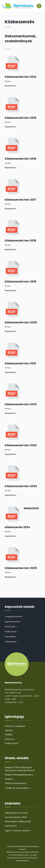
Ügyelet (9, 730)
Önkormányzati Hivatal (16, 813)
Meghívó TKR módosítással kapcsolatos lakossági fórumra (20, 769)
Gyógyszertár (11, 743)
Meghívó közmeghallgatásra (19, 775)
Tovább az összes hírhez (18, 788)
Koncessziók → (11, 627)
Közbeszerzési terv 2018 (20, 241)
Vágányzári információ (16, 783)
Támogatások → (12, 642)
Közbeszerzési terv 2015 (21, 118)
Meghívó (9, 779)
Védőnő (9, 735)
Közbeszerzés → (12, 632)
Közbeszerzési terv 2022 (21, 404)
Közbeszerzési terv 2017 (20, 200)
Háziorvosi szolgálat (15, 726)
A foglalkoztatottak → (14, 617)
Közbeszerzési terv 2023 (21, 445)
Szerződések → (11, 637)
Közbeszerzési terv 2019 (20, 282)
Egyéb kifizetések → (14, 622)
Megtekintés (12, 86)
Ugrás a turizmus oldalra (18, 831)
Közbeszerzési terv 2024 (21, 486)
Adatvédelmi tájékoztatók (18, 821)
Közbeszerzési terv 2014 (21, 77)
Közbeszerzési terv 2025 (21, 568)
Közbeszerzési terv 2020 (21, 322)
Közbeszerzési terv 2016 (20, 159)
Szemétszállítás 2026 (16, 817)
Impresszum (11, 826)
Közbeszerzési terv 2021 (20, 363)
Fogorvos (9, 739)
